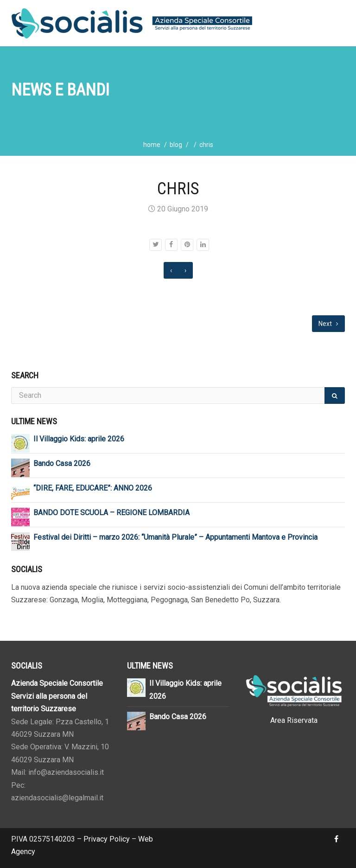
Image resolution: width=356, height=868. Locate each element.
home (152, 145)
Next (328, 324)
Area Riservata (294, 720)
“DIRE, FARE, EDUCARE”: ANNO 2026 (93, 488)
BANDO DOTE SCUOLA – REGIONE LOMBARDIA (111, 513)
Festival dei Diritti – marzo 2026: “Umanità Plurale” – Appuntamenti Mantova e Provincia (175, 537)
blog (176, 145)
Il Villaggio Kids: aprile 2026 (79, 439)
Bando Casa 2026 (62, 463)
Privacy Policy (107, 839)
